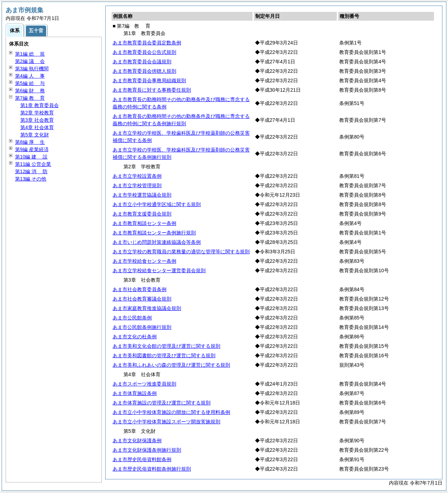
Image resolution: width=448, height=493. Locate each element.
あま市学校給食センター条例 (144, 261)
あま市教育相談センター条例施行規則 (154, 233)
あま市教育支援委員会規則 (142, 214)
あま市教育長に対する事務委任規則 (152, 90)
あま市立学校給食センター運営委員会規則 (159, 270)
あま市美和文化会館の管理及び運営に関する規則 (166, 346)
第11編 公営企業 (33, 164)
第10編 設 (31, 157)
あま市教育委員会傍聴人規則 (144, 71)
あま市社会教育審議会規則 (142, 299)
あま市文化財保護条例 (137, 441)
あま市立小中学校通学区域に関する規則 (157, 204)
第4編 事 (30, 76)
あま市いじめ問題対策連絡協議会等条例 (157, 242)
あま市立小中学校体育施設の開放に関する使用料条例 (171, 412)
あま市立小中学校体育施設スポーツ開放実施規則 (166, 422)
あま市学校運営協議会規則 (142, 195)
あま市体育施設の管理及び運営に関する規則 (162, 403)
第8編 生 (30, 142)
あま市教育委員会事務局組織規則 (149, 80)
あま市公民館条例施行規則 (142, 327)
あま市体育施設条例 (135, 393)
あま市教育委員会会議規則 (142, 62)
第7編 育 (30, 98)
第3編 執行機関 (32, 69)
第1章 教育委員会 (40, 105)
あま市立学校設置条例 (137, 176)
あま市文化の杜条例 (135, 337)
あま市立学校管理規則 (137, 185)
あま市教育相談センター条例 (144, 223)
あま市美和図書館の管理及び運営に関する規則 (164, 355)
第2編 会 (30, 61)
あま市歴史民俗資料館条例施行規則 (152, 469)
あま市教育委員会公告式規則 (144, 52)
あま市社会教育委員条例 (140, 289)
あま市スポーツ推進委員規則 (144, 384)
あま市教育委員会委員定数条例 (147, 43)
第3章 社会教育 (37, 120)
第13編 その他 (31, 179)
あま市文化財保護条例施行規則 (147, 450)
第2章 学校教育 (37, 113)
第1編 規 (30, 54)
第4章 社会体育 (37, 127)
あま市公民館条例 (132, 318)
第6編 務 (30, 91)
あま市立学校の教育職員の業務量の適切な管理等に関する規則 (181, 252)
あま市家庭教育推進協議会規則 (147, 308)
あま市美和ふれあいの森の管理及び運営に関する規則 (171, 365)
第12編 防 (31, 171)
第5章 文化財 (35, 135)
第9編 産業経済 (32, 149)
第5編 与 (30, 83)
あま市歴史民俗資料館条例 (142, 459)
